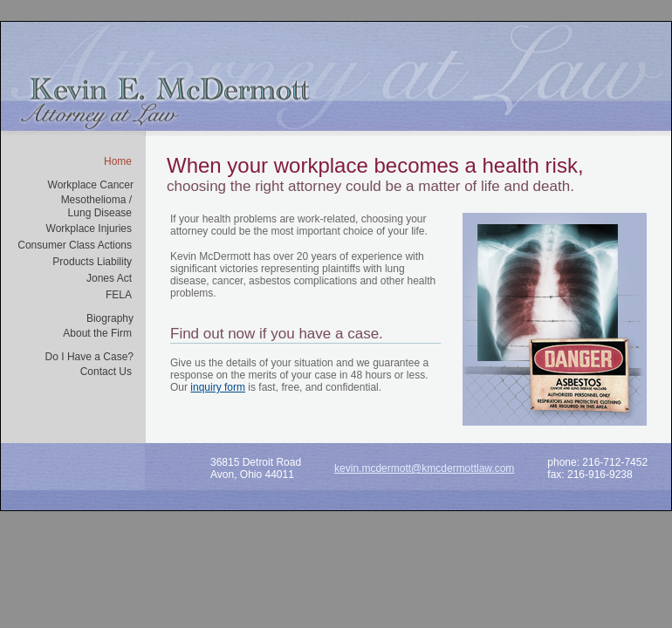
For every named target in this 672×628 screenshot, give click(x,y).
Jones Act (109, 278)
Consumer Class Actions (75, 245)
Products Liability (92, 262)
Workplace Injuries (89, 229)
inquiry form (218, 387)
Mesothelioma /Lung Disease (96, 206)
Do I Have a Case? (89, 357)
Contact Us (106, 372)
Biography (110, 318)
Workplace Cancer (91, 185)
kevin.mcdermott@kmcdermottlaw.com (424, 468)
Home (118, 161)
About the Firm (97, 333)
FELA (119, 295)
